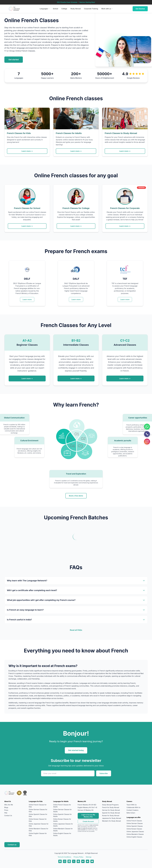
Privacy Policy (79, 857)
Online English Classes (134, 837)
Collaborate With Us (133, 807)
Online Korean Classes (134, 829)
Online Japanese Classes (135, 832)
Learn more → (27, 151)
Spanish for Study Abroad (111, 813)
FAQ (6, 813)
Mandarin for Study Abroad (111, 821)
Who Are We (9, 805)
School (55, 9)
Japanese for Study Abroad (112, 818)
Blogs (6, 807)
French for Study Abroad (111, 807)
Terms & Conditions (64, 857)
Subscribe (104, 773)
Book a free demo (76, 496)
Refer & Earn (131, 813)
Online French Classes (134, 821)
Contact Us (8, 816)
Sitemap (89, 857)
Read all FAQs (76, 630)
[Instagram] (147, 442)
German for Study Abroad (111, 810)
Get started (14, 60)
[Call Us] (147, 434)
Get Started (140, 9)
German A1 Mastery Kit (86, 810)
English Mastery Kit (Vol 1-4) (87, 807)
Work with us (107, 9)
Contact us (12, 845)
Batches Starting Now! (87, 2)
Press (6, 810)
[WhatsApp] (147, 427)
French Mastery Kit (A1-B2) (87, 805)
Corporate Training (91, 9)
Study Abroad (76, 9)
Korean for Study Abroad (111, 816)
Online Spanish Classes (135, 826)
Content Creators (132, 810)
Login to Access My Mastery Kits (88, 816)
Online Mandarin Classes (135, 834)
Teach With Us (132, 805)
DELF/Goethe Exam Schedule (67, 2)
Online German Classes (135, 823)
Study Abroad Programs (110, 805)
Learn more (27, 299)
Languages (45, 9)
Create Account (88, 821)
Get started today (76, 750)
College (64, 9)
